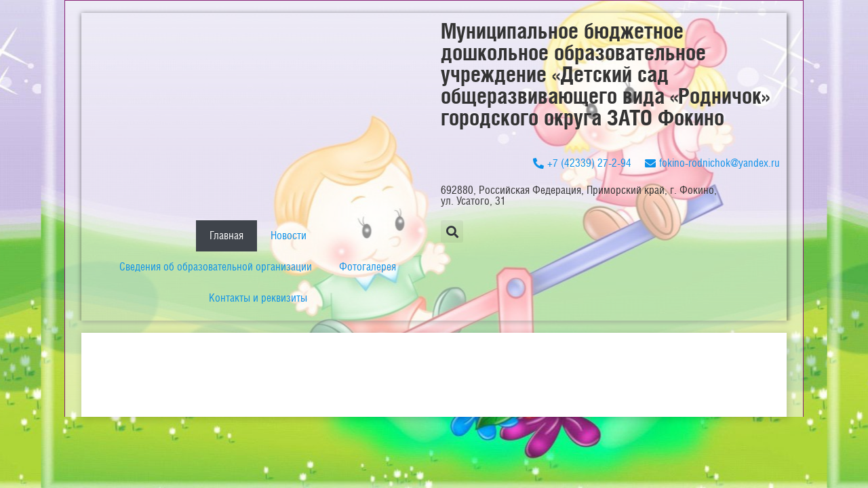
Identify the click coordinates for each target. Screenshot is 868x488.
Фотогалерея (368, 267)
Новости (289, 236)
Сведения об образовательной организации (216, 267)
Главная (226, 236)
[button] (452, 231)
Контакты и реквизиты (258, 298)
